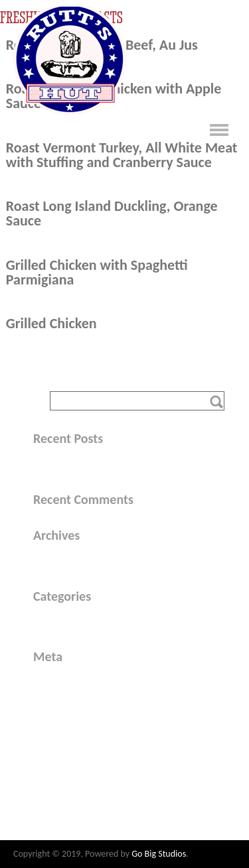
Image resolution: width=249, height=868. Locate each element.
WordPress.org (78, 732)
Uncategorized (77, 620)
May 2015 (68, 559)
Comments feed (81, 714)
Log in (59, 681)
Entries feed (72, 698)
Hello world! (73, 463)
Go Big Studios (159, 854)
